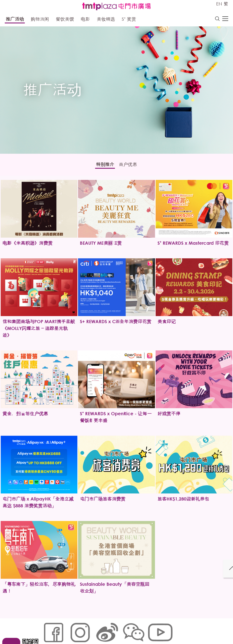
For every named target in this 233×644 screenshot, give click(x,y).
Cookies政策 (68, 630)
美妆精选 (106, 20)
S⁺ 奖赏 (129, 20)
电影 (85, 20)
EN (219, 4)
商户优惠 (131, 166)
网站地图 (48, 630)
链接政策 (88, 630)
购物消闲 (40, 20)
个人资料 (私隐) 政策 (114, 630)
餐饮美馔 (65, 20)
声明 (136, 630)
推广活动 (15, 20)
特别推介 (102, 166)
